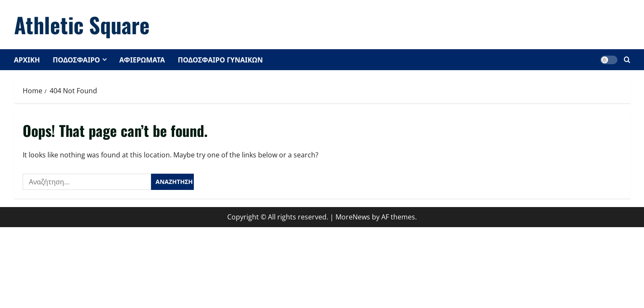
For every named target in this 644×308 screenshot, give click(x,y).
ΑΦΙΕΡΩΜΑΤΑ (142, 59)
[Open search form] (627, 60)
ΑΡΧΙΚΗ (27, 59)
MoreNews (353, 217)
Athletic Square (82, 24)
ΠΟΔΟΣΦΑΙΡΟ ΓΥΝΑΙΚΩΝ (220, 59)
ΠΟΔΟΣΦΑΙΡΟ (76, 59)
